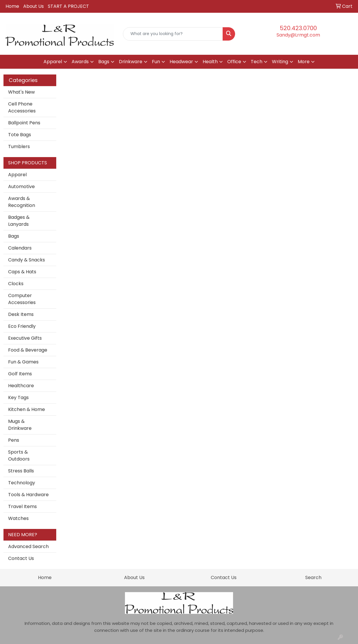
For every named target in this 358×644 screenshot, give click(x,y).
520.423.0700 (298, 28)
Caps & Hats (22, 272)
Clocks (16, 284)
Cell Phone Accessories (22, 107)
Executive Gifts (25, 338)
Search (313, 577)
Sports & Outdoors (19, 455)
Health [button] (210, 62)
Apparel (17, 175)
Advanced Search (28, 546)
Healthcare (21, 386)
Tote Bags (20, 135)
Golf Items (20, 374)
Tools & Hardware (28, 495)
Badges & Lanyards (19, 221)
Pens (14, 440)
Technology (22, 483)
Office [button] (234, 62)
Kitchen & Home (27, 409)
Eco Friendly (22, 326)
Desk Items (21, 314)
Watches (18, 518)
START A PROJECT (68, 6)
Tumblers (19, 147)
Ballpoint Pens (24, 123)
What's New (21, 92)
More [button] (304, 62)
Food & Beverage (28, 350)
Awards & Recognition (22, 202)
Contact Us (21, 558)
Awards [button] (80, 62)
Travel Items (22, 506)
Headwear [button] (181, 62)
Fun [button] (156, 62)
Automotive (21, 187)
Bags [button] (104, 62)
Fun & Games (23, 362)
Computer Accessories (22, 299)
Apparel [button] (53, 62)
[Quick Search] (173, 34)
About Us (33, 6)
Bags (14, 236)
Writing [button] (280, 62)
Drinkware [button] (131, 62)
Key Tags (18, 398)
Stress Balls (21, 471)
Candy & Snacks (27, 260)
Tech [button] (257, 62)
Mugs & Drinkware (20, 425)
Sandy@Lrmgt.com (298, 35)
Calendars (20, 248)
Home (12, 6)
